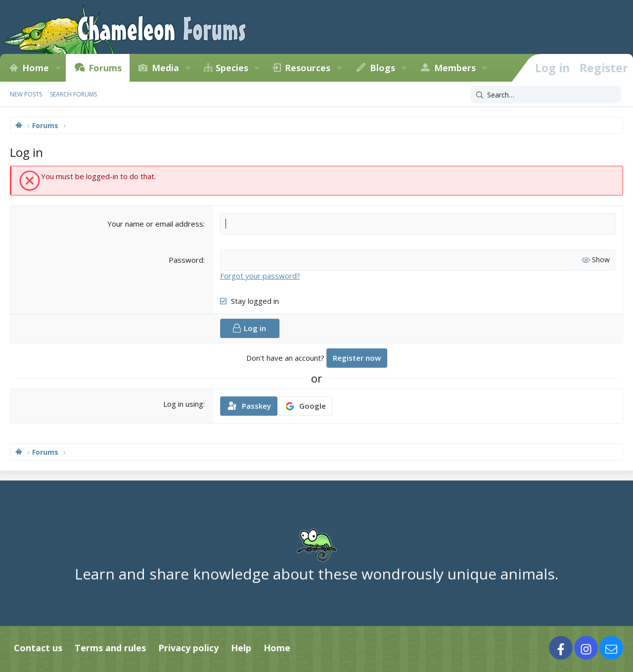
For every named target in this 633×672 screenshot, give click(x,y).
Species (232, 68)
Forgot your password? (260, 276)
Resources (308, 68)
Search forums (73, 94)
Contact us (38, 648)
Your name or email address (155, 224)
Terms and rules (110, 648)
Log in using (183, 404)
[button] (58, 68)
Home (36, 68)
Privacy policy (188, 648)
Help (241, 648)
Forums (105, 68)
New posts (26, 94)
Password (186, 260)
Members (455, 68)
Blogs (383, 68)
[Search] (546, 95)
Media (165, 68)
